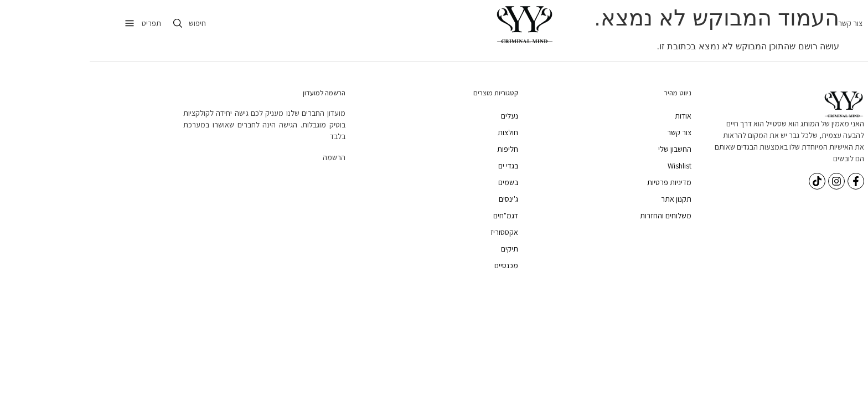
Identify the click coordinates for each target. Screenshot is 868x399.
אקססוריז (415, 232)
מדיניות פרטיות (580, 182)
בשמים (418, 182)
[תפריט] (40, 23)
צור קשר (761, 23)
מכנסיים (417, 265)
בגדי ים (418, 166)
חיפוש (108, 23)
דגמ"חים (416, 216)
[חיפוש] (88, 23)
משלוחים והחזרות (576, 216)
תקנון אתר (587, 199)
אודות (593, 116)
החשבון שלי (585, 149)
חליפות (418, 149)
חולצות (418, 132)
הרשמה (244, 157)
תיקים (420, 249)
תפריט (62, 23)
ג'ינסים (419, 199)
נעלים (420, 116)
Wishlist (590, 166)
